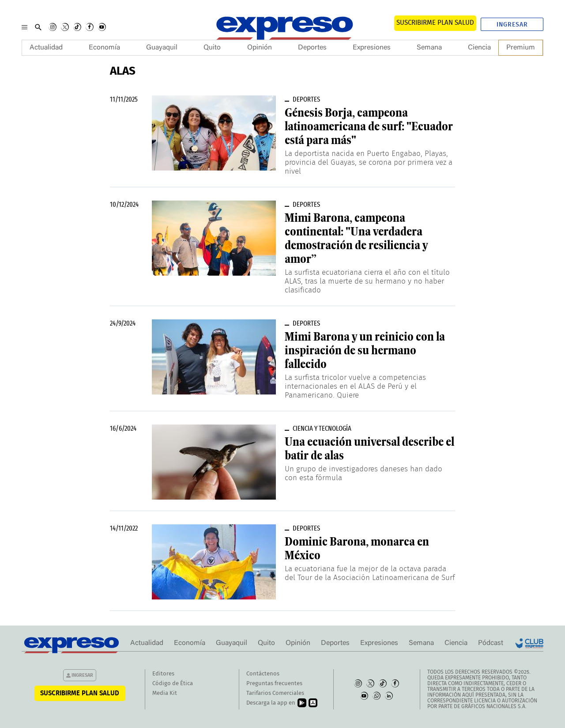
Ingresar (512, 25)
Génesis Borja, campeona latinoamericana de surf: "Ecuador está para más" (369, 126)
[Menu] (24, 27)
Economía (104, 48)
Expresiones (372, 48)
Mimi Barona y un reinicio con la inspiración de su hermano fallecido (365, 350)
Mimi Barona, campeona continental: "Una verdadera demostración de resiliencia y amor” (356, 238)
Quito (212, 48)
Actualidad (46, 48)
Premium (521, 48)
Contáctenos (263, 674)
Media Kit (165, 693)
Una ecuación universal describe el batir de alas (369, 449)
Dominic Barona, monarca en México (357, 548)
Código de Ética (173, 684)
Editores (163, 674)
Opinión (260, 48)
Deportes (312, 48)
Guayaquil (162, 48)
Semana (429, 48)
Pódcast (491, 643)
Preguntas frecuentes (274, 684)
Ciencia (479, 48)
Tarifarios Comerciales (275, 693)
